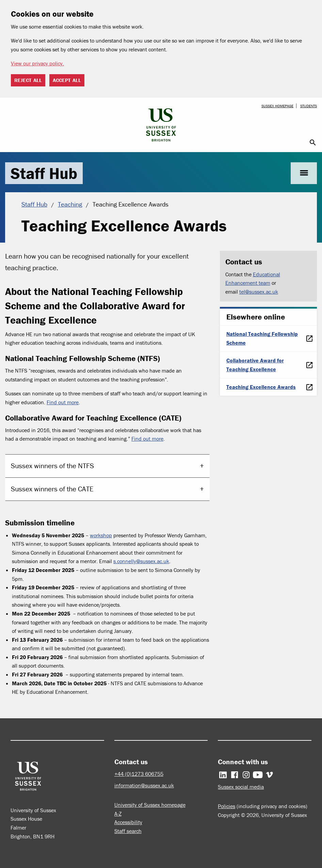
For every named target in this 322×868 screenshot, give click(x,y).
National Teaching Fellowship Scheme (262, 338)
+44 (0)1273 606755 (139, 774)
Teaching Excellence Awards (261, 387)
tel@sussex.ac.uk (259, 292)
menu (304, 173)
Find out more (63, 402)
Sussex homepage (277, 106)
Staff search (128, 831)
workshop (101, 535)
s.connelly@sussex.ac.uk (141, 561)
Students (309, 106)
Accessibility (128, 822)
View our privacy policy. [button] (37, 63)
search (313, 143)
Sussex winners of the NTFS (52, 466)
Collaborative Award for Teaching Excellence (255, 365)
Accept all (67, 80)
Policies (227, 806)
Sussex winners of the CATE (52, 489)
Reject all (28, 80)
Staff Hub (44, 173)
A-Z (118, 814)
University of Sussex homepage (150, 805)
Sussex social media (241, 787)
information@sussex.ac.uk (144, 785)
